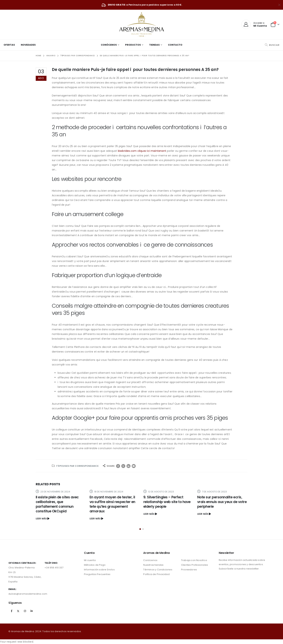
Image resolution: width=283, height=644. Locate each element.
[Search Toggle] (272, 45)
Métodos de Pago (95, 565)
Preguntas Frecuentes (97, 574)
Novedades (28, 45)
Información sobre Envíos (99, 570)
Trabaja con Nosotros (194, 560)
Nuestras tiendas (153, 565)
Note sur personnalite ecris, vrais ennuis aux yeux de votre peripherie (222, 502)
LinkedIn (128, 466)
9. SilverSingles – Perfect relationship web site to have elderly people (167, 502)
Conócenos (109, 45)
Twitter (123, 466)
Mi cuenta (90, 560)
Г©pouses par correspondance (77, 466)
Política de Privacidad (156, 574)
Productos (133, 45)
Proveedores (189, 570)
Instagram (25, 611)
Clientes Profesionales (195, 565)
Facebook (118, 466)
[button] (140, 529)
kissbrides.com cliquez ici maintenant (142, 151)
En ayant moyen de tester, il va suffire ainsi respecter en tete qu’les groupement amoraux (112, 504)
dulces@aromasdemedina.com (28, 594)
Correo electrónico (134, 466)
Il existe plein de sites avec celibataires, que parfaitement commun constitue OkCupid (57, 504)
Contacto (175, 45)
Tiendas (154, 45)
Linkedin (32, 611)
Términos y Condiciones (158, 570)
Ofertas (9, 45)
